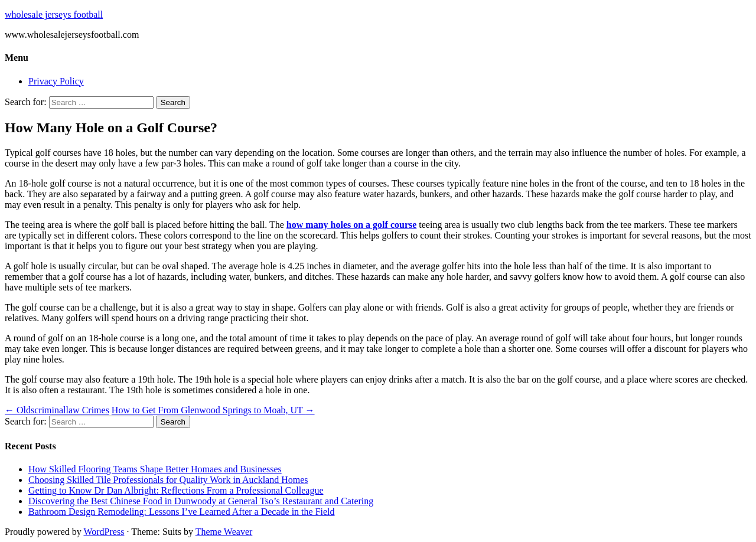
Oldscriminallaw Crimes (57, 410)
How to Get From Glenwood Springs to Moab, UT (213, 410)
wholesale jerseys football (54, 14)
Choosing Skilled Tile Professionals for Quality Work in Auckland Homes (168, 480)
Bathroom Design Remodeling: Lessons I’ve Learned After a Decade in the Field (182, 512)
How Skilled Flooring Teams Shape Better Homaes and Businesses (155, 469)
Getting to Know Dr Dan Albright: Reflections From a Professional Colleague (176, 490)
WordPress (104, 532)
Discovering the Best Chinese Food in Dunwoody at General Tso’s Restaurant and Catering (201, 501)
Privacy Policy (56, 81)
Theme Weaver (224, 532)
